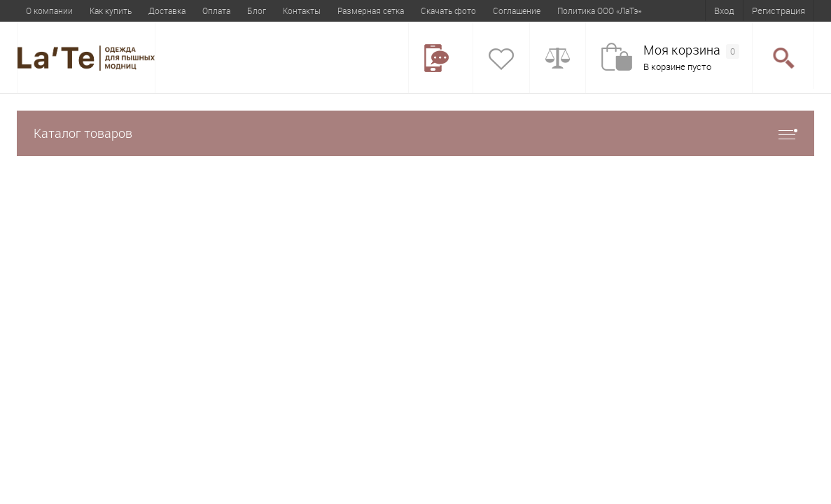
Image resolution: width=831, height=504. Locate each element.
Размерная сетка (371, 10)
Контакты (302, 10)
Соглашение (517, 10)
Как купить (111, 10)
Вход (724, 10)
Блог (257, 10)
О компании (49, 10)
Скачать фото (448, 10)
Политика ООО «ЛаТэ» (599, 10)
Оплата (216, 10)
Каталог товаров (415, 133)
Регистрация (778, 10)
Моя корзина (691, 51)
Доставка (167, 10)
